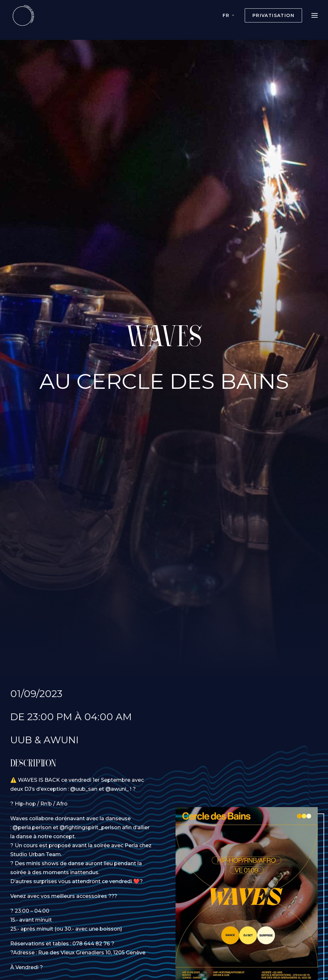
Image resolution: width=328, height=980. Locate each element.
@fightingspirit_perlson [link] (90, 817)
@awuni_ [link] (117, 778)
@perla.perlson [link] (32, 817)
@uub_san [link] (84, 778)
